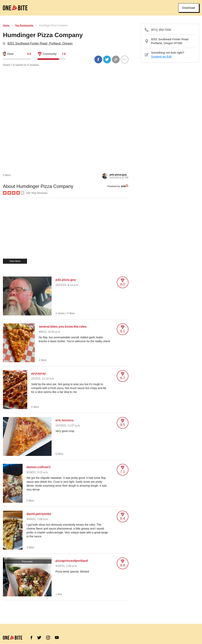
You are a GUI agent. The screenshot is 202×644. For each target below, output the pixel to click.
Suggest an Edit (161, 56)
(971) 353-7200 (161, 30)
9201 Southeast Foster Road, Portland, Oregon (40, 43)
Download (189, 8)
